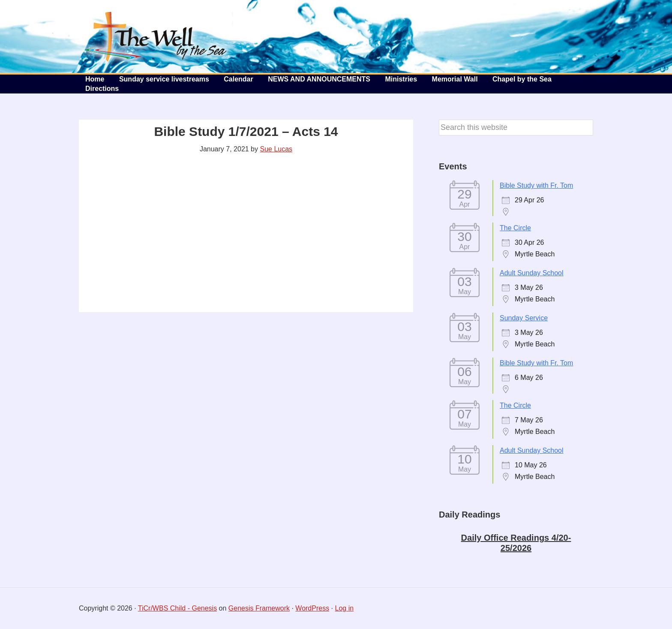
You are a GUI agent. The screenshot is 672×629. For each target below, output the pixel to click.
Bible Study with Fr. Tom (536, 185)
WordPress (312, 608)
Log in (345, 608)
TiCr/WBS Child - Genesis (177, 608)
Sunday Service (524, 318)
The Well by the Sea (156, 36)
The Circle (515, 228)
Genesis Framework (259, 608)
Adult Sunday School (532, 273)
